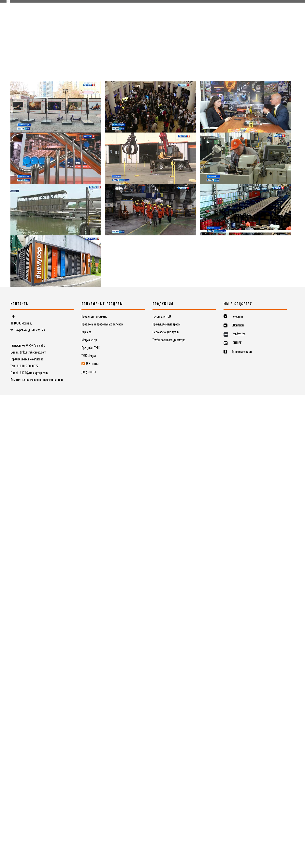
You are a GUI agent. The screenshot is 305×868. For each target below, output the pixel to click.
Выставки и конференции (86, 155)
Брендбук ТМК (90, 791)
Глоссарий (82, 165)
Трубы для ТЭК (162, 762)
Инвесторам (138, 17)
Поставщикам (73, 7)
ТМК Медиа (20, 165)
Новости (47, 155)
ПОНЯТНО (241, 841)
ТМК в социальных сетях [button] (197, 155)
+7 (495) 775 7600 (34, 790)
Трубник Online (51, 165)
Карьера (111, 7)
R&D (94, 7)
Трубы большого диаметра (169, 783)
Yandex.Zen (239, 779)
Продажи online (43, 7)
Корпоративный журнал (250, 155)
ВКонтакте (238, 770)
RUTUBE (237, 788)
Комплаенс (192, 7)
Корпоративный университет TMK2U (150, 7)
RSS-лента (150, 165)
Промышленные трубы (166, 769)
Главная (16, 705)
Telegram (238, 761)
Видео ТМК (157, 155)
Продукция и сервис (97, 17)
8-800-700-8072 (28, 817)
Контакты (219, 17)
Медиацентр (217, 7)
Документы (89, 813)
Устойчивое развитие (180, 17)
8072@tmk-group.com (34, 824)
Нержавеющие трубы (166, 776)
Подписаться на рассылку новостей (153, 724)
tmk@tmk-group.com (33, 797)
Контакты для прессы (187, 165)
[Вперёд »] (78, 689)
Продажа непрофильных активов (102, 769)
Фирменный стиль (116, 165)
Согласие (41, 851)
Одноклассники (242, 797)
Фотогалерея (128, 155)
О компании (55, 17)
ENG (292, 7)
